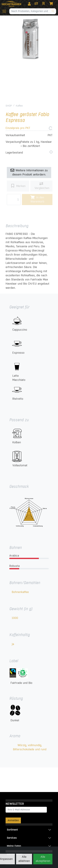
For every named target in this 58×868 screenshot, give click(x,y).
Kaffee (19, 106)
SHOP (9, 106)
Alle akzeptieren (43, 859)
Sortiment (12, 830)
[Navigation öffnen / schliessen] (6, 11)
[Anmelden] (29, 4)
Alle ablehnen (24, 859)
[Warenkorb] (52, 4)
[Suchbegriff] (30, 11)
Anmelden (13, 820)
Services (12, 838)
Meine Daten (14, 846)
